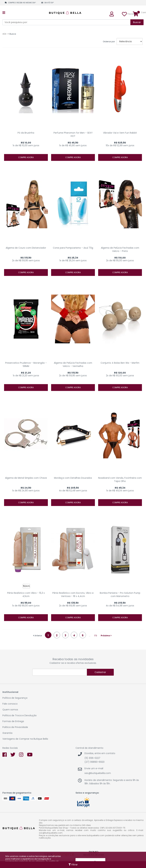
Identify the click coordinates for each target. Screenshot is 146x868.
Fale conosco (10, 704)
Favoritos (125, 14)
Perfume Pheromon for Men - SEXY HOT (73, 134)
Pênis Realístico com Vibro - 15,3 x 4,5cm (26, 595)
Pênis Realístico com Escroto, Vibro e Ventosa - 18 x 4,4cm (73, 595)
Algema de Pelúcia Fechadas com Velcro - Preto (120, 249)
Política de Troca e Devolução (20, 715)
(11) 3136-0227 (92, 758)
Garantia (7, 733)
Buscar (137, 22)
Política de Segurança (15, 698)
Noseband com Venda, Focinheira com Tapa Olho (120, 480)
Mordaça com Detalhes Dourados (73, 478)
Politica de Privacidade (15, 727)
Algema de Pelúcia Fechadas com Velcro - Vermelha (73, 365)
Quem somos (10, 710)
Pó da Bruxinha (26, 133)
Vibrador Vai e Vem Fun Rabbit (120, 133)
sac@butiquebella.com (98, 773)
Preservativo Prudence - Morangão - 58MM (26, 365)
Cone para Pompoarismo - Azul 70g (73, 248)
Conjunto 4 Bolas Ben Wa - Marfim (120, 363)
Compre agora (26, 157)
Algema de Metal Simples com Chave (26, 478)
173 (96, 636)
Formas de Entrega (13, 721)
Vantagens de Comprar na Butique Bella (25, 739)
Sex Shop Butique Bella (67, 13)
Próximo (106, 636)
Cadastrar (100, 672)
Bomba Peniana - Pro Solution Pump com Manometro (120, 595)
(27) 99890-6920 (94, 762)
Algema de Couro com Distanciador (26, 248)
